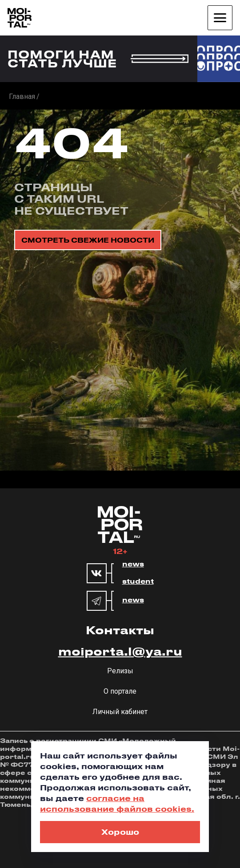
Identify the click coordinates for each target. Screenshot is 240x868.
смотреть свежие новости (88, 240)
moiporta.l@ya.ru (120, 651)
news (133, 564)
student (138, 581)
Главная (22, 96)
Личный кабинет (120, 712)
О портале (120, 691)
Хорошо (120, 832)
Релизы (120, 671)
